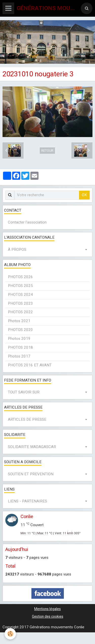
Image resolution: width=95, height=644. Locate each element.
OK (84, 195)
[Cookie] (10, 634)
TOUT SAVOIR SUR (24, 392)
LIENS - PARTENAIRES (27, 501)
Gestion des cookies (48, 616)
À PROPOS (17, 250)
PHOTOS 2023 (20, 303)
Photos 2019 (19, 339)
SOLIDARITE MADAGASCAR (32, 447)
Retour (47, 151)
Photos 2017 (19, 356)
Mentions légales (48, 609)
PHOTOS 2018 (20, 347)
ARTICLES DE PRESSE (27, 419)
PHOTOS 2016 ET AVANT (30, 365)
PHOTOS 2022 (20, 312)
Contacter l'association (27, 222)
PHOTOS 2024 (20, 295)
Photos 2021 (19, 321)
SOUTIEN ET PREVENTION (31, 474)
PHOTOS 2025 (20, 286)
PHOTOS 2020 (20, 330)
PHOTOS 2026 (20, 277)
